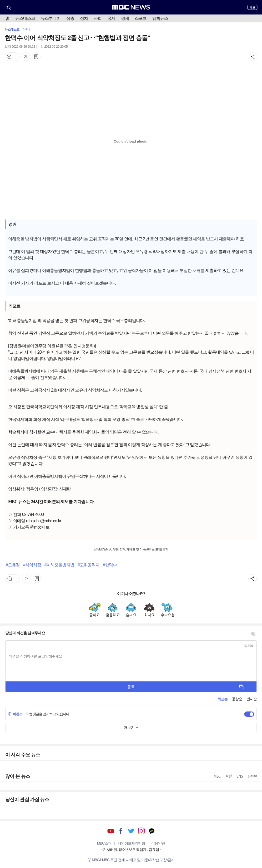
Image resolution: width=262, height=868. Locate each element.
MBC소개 (104, 843)
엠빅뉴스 (160, 18)
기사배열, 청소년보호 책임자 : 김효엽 (131, 850)
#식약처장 (32, 565)
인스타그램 (141, 831)
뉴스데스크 (25, 18)
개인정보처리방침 (131, 843)
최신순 (222, 699)
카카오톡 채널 (152, 831)
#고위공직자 (89, 565)
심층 (70, 18)
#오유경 (13, 565)
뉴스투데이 (51, 18)
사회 (98, 18)
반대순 (252, 699)
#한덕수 (110, 565)
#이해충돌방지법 (59, 565)
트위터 (131, 831)
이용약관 (158, 843)
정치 (84, 18)
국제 (111, 18)
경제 (125, 18)
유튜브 (111, 831)
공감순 (237, 699)
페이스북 (121, 831)
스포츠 (141, 18)
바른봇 (15, 714)
